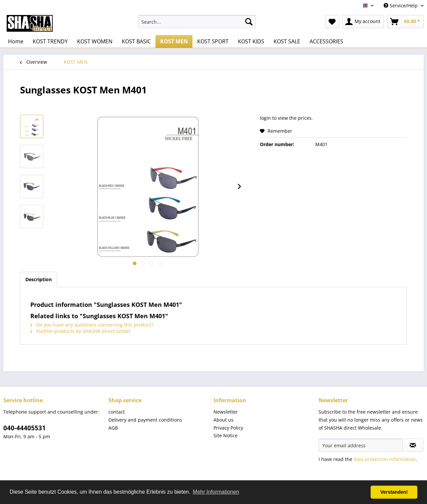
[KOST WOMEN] (95, 41)
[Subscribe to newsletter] (413, 445)
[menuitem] (197, 22)
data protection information (385, 459)
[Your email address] (361, 445)
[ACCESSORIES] (326, 41)
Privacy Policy (228, 428)
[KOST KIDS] (251, 41)
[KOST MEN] (174, 41)
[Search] (249, 22)
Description (39, 279)
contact (117, 412)
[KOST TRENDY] (50, 41)
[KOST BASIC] (136, 41)
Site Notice (226, 435)
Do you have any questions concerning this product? (92, 325)
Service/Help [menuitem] (401, 6)
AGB (113, 428)
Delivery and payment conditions (145, 420)
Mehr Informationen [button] (216, 492)
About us (224, 420)
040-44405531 (25, 428)
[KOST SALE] (287, 41)
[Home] (16, 41)
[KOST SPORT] (213, 41)
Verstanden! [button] (394, 492)
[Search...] (197, 22)
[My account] (363, 22)
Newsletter (226, 412)
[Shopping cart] (405, 22)
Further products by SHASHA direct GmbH (80, 331)
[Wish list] (332, 22)
